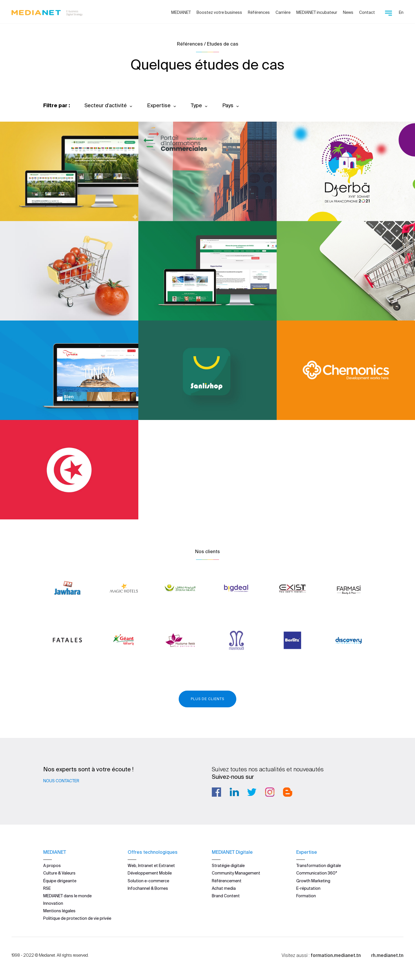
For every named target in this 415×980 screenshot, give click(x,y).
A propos (52, 866)
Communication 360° (317, 873)
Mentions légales (59, 911)
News (348, 12)
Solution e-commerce (148, 881)
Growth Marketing (313, 881)
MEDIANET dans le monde (67, 896)
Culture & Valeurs (59, 873)
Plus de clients (207, 699)
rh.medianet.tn (387, 955)
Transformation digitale (319, 866)
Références (259, 12)
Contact (367, 12)
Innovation (53, 903)
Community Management (236, 873)
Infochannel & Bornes (148, 888)
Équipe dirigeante (60, 881)
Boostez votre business (219, 12)
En (401, 12)
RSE (47, 888)
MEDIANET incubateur (317, 12)
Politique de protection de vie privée (77, 918)
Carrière (283, 12)
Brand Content (226, 896)
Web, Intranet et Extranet (151, 866)
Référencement (227, 881)
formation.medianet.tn (336, 955)
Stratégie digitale (228, 866)
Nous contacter (61, 781)
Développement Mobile (150, 873)
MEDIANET (181, 12)
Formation (306, 896)
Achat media (224, 888)
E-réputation (308, 888)
